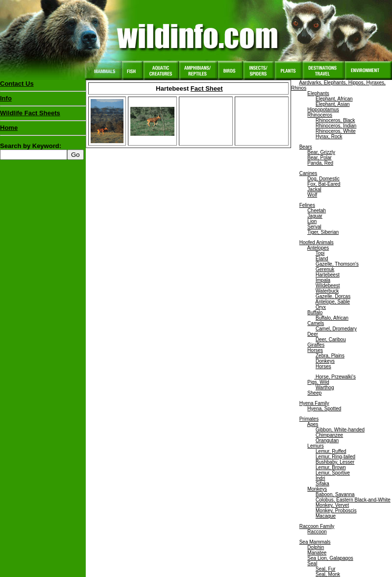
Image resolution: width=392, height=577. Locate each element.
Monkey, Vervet (332, 505)
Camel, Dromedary (336, 329)
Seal (312, 564)
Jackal (314, 189)
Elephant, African (334, 99)
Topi (320, 253)
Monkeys (317, 489)
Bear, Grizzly (321, 152)
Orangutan (327, 440)
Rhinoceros (320, 115)
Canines (308, 173)
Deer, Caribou (331, 339)
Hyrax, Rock (329, 137)
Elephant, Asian (333, 104)
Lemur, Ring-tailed (335, 457)
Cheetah (317, 211)
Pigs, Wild (318, 382)
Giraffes (316, 345)
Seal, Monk (328, 574)
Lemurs (315, 446)
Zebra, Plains (330, 356)
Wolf (312, 195)
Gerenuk (325, 269)
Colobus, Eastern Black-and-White (353, 500)
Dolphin (316, 547)
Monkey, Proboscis (336, 511)
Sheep (314, 393)
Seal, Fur (326, 569)
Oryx (321, 307)
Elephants (318, 93)
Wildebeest (328, 286)
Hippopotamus (323, 110)
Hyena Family (314, 403)
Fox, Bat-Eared (324, 184)
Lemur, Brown (331, 467)
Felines (307, 205)
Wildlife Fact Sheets (43, 115)
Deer (313, 334)
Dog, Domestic (323, 179)
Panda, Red (320, 163)
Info (6, 98)
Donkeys (325, 361)
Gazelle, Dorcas (333, 296)
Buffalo (315, 313)
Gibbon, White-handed (340, 430)
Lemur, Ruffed (331, 451)
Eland (322, 259)
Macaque (326, 516)
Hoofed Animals (317, 242)
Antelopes (318, 248)
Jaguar (315, 216)
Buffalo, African (332, 318)
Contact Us (17, 84)
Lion (312, 221)
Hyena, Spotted (324, 409)
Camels (316, 323)
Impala (323, 280)
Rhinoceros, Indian (336, 126)
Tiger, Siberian (323, 232)
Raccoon (317, 532)
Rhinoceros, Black (335, 120)
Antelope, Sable (332, 302)
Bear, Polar (319, 158)
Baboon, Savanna (335, 494)
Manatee (317, 553)
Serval (314, 227)
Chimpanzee (329, 435)
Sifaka (322, 484)
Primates (309, 419)
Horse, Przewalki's (335, 377)
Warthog (325, 388)
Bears (306, 147)
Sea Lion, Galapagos (330, 558)
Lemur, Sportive (333, 473)
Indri (320, 478)
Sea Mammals (315, 542)
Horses (315, 350)
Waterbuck (327, 291)
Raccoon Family (317, 526)
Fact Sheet (207, 88)
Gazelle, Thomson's (337, 264)
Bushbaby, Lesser (335, 462)
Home (9, 128)
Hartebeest (328, 275)
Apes (313, 424)
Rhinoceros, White (336, 131)
